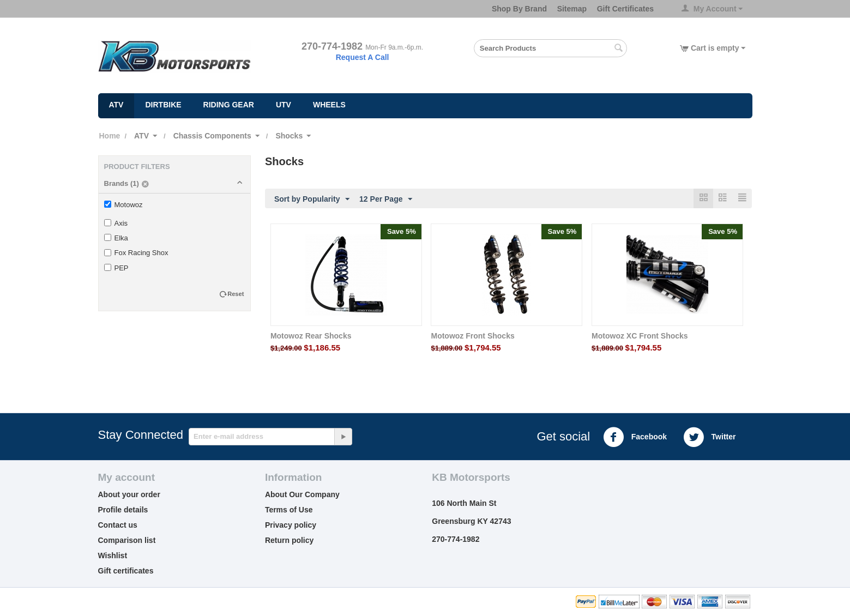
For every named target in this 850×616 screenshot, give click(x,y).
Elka (116, 238)
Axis (116, 223)
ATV (116, 105)
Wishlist (113, 556)
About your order (129, 495)
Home (110, 136)
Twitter (710, 438)
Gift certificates (126, 571)
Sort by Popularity (312, 200)
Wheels (329, 105)
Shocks (289, 136)
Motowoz (123, 205)
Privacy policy (291, 526)
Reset (236, 294)
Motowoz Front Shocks (472, 336)
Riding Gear (229, 105)
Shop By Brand (519, 9)
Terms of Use (289, 510)
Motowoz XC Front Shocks (640, 336)
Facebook (635, 438)
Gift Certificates (625, 9)
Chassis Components (212, 136)
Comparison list (127, 541)
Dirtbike (163, 105)
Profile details (123, 510)
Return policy (289, 541)
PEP (116, 268)
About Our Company (302, 495)
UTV (284, 105)
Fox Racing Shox (136, 253)
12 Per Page (386, 200)
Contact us (118, 526)
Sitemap (572, 9)
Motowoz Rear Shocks (311, 336)
